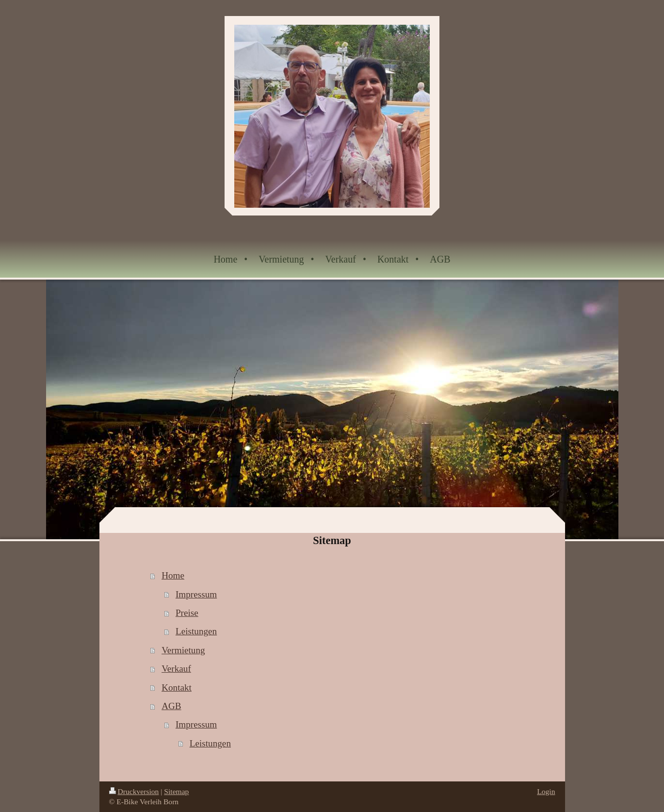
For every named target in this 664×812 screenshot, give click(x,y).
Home (173, 575)
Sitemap (176, 791)
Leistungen (196, 631)
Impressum (196, 594)
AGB (171, 706)
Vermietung (183, 650)
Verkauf (176, 669)
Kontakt (177, 688)
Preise (187, 613)
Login (546, 791)
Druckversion (134, 791)
